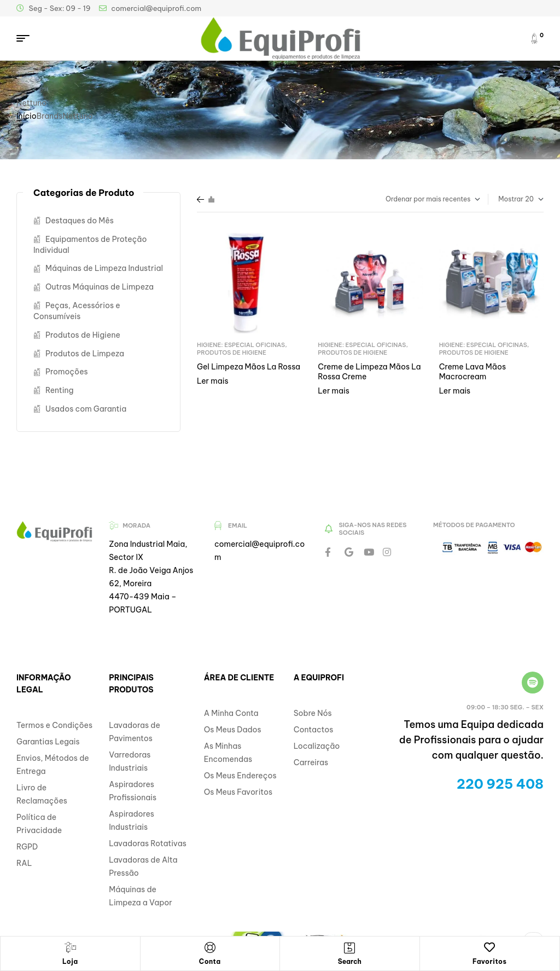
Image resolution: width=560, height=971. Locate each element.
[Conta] (210, 947)
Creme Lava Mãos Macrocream (472, 372)
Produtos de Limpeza (85, 354)
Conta (210, 961)
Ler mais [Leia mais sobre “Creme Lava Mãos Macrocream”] (455, 391)
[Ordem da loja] (415, 199)
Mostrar (511, 199)
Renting (60, 390)
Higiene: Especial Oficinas (241, 345)
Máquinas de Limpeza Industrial (104, 268)
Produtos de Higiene (232, 352)
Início (27, 116)
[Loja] (70, 947)
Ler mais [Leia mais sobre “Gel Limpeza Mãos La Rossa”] (213, 381)
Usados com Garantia (86, 409)
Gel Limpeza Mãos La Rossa (249, 367)
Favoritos (489, 961)
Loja (70, 961)
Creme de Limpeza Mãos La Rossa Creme (369, 372)
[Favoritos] (489, 947)
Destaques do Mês (80, 221)
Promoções (67, 372)
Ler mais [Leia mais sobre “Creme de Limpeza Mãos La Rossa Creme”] (334, 391)
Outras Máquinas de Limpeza (100, 287)
